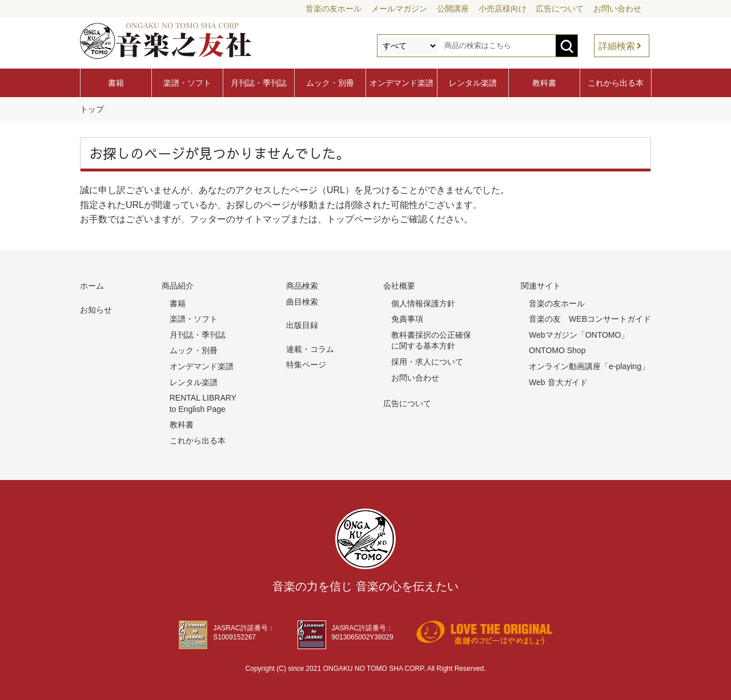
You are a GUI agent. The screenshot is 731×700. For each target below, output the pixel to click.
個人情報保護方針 (423, 303)
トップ (92, 109)
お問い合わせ (617, 9)
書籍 (116, 83)
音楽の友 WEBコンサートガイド (590, 319)
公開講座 (453, 9)
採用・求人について (427, 362)
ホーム (92, 286)
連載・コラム (310, 349)
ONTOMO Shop (557, 350)
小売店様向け (503, 9)
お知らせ (96, 309)
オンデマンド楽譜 (401, 83)
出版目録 (302, 325)
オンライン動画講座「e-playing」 (589, 366)
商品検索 (302, 286)
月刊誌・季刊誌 (259, 83)
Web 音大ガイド (558, 382)
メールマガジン (399, 9)
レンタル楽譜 (473, 83)
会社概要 (399, 286)
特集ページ (306, 365)
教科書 (544, 83)
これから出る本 (616, 83)
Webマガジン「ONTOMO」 (579, 335)
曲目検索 (302, 301)
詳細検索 (617, 46)
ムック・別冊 (330, 83)
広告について (560, 9)
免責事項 (407, 319)
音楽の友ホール (334, 9)
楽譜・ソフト (187, 83)
